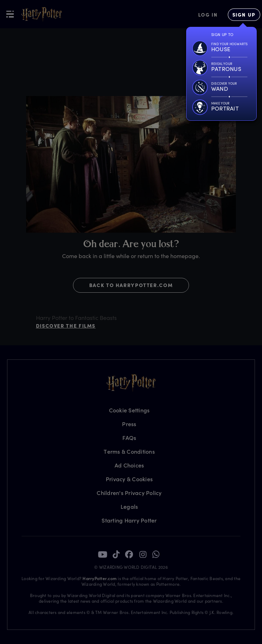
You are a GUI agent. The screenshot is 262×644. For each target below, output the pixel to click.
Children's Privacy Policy (129, 493)
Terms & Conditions (129, 451)
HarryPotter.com (100, 578)
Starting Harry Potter (129, 520)
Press (129, 424)
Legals (129, 506)
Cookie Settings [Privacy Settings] (129, 410)
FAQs (129, 438)
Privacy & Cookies (129, 479)
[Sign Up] (244, 15)
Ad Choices (129, 465)
